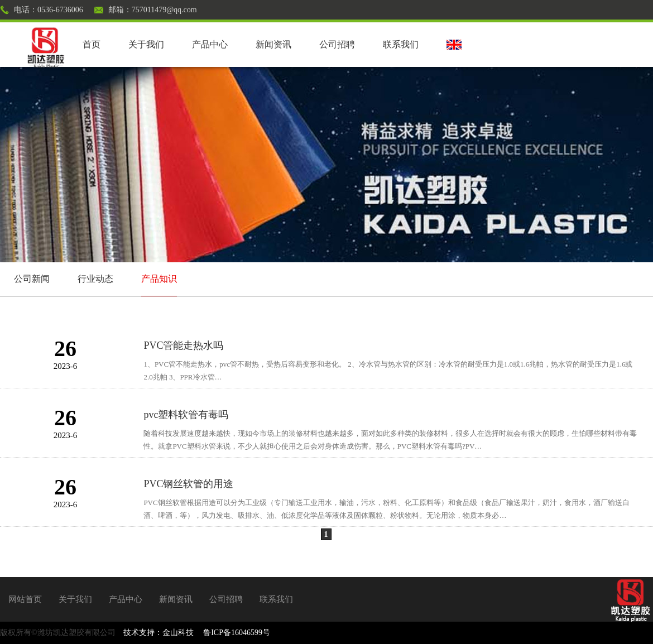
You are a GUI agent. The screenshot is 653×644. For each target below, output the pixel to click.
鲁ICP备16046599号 (237, 633)
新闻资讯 (273, 44)
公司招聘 (337, 44)
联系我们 (401, 44)
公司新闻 (32, 279)
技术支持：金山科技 (159, 633)
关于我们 (146, 44)
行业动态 (95, 279)
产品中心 (210, 44)
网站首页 (25, 599)
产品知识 (159, 279)
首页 (92, 44)
